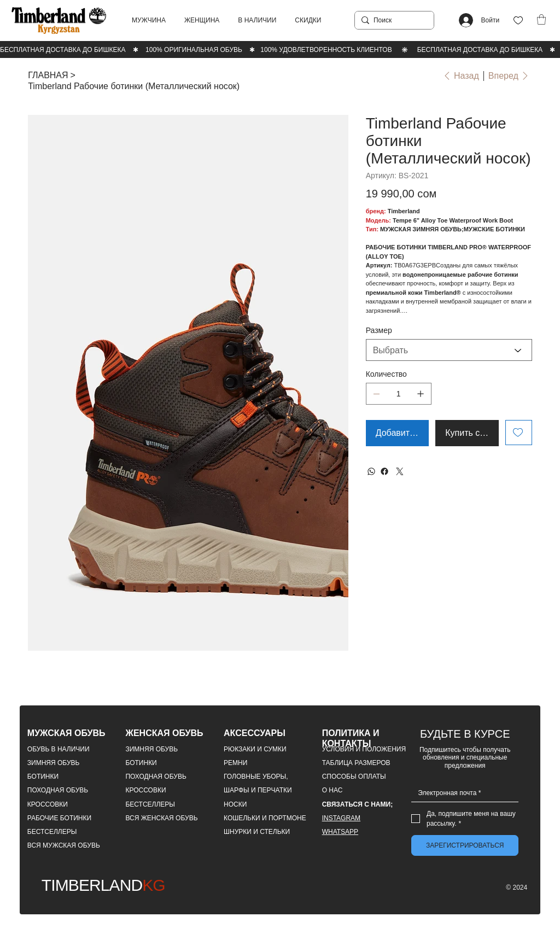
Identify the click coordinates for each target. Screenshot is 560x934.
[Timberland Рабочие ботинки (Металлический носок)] (134, 86)
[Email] (462, 793)
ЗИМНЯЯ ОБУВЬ (54, 763)
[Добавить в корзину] (398, 433)
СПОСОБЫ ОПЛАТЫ (354, 777)
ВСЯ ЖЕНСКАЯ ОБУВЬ (161, 818)
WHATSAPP (340, 832)
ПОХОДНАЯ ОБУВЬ (58, 790)
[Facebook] (384, 471)
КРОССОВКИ (48, 804)
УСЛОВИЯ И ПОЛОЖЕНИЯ (364, 749)
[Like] (518, 21)
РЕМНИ (235, 763)
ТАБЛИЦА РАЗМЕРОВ (356, 763)
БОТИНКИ (43, 777)
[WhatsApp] (371, 471)
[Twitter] (400, 471)
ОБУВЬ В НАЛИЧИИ (59, 749)
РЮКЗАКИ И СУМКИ (255, 749)
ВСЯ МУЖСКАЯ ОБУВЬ (64, 845)
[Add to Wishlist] (519, 433)
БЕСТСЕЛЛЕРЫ (52, 832)
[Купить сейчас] (467, 433)
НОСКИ (235, 804)
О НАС (332, 790)
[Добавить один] (421, 394)
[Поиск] (392, 20)
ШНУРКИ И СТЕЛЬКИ (257, 832)
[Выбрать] (449, 350)
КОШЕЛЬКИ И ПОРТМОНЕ (265, 818)
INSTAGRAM (341, 818)
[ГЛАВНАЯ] (48, 75)
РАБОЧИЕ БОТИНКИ (59, 818)
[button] (149, 21)
